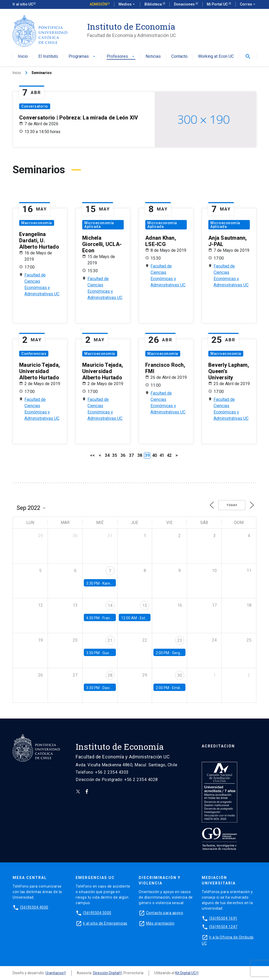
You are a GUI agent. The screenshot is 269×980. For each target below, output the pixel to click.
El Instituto (48, 57)
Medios (127, 4)
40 (154, 455)
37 (131, 455)
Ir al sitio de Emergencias (105, 923)
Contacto (179, 57)
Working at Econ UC (216, 57)
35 (115, 455)
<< (92, 455)
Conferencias (34, 354)
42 (169, 455)
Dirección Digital (106, 973)
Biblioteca (154, 4)
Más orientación (160, 923)
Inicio (23, 57)
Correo (248, 4)
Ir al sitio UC (23, 4)
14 (110, 606)
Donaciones (185, 4)
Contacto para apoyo (165, 913)
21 (110, 640)
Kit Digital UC (186, 973)
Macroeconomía (37, 223)
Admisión (98, 4)
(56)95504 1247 (223, 927)
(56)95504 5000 (97, 913)
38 (140, 455)
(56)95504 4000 (34, 907)
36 (123, 455)
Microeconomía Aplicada (99, 225)
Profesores (121, 57)
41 (162, 455)
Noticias (153, 57)
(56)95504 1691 (223, 918)
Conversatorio (35, 106)
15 (145, 606)
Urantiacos (54, 973)
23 (180, 640)
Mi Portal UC (218, 4)
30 (180, 675)
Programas (82, 57)
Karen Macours (115, 583)
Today (232, 505)
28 (110, 675)
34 (107, 455)
